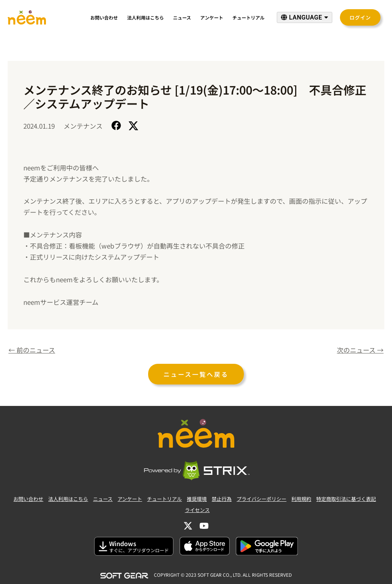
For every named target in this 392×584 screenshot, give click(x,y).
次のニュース (360, 350)
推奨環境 (197, 499)
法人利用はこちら (145, 17)
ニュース (182, 17)
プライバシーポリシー (261, 499)
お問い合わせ (104, 17)
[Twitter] (188, 526)
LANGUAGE (305, 17)
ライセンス (197, 510)
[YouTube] (204, 526)
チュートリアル (248, 17)
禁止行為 (222, 499)
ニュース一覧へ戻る (196, 374)
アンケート (212, 17)
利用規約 (301, 499)
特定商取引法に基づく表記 (346, 499)
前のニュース (32, 350)
